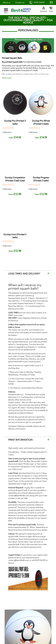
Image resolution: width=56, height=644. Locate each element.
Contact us (20, 3)
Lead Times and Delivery (24, 274)
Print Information (20, 440)
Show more (7, 78)
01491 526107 (39, 2)
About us (6, 3)
